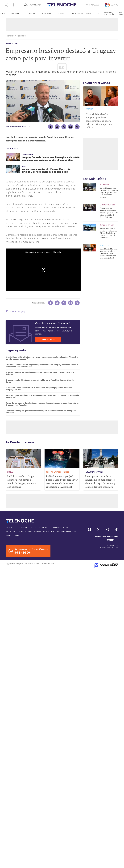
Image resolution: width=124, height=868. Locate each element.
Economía (24, 528)
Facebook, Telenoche (89, 529)
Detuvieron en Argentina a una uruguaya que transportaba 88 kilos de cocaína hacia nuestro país (42, 396)
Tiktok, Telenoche (116, 529)
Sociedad (16, 14)
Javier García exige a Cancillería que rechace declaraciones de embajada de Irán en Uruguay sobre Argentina (42, 404)
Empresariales (12, 535)
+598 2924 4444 (112, 540)
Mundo (31, 14)
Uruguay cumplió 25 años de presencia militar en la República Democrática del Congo (40, 381)
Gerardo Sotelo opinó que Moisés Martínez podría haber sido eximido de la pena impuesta (41, 412)
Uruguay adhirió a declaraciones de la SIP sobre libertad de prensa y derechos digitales (40, 373)
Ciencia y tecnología (108, 14)
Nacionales (22, 36)
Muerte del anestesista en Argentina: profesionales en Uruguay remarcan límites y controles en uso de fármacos (42, 366)
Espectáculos (93, 14)
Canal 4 (62, 14)
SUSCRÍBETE (48, 339)
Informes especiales (66, 532)
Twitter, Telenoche (98, 529)
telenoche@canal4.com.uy (107, 536)
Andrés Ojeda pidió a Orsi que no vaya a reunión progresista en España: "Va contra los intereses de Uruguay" (42, 358)
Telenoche (10, 36)
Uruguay (22, 311)
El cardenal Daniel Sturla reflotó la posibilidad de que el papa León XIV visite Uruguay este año (39, 389)
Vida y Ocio (77, 14)
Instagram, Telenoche (107, 529)
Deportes (47, 14)
